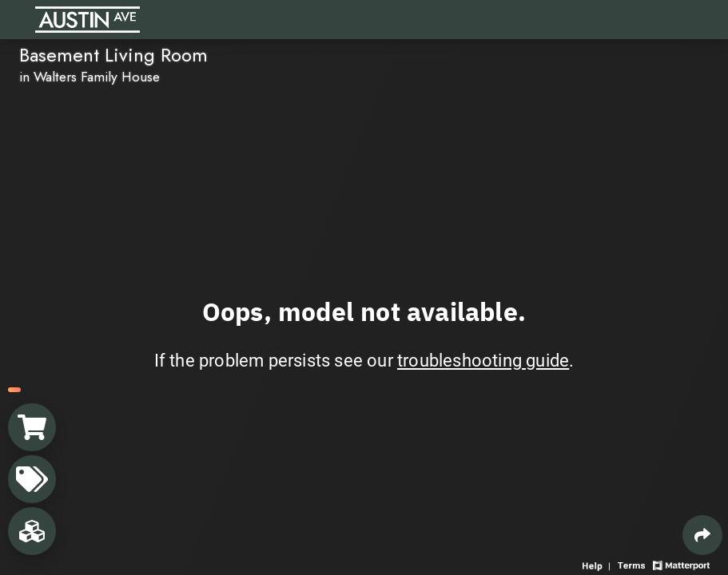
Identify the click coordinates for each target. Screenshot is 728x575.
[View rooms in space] (32, 531)
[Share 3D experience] (702, 535)
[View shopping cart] (32, 427)
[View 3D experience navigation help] (598, 564)
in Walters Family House (90, 77)
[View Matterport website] (681, 564)
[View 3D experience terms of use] (633, 564)
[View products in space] (32, 479)
